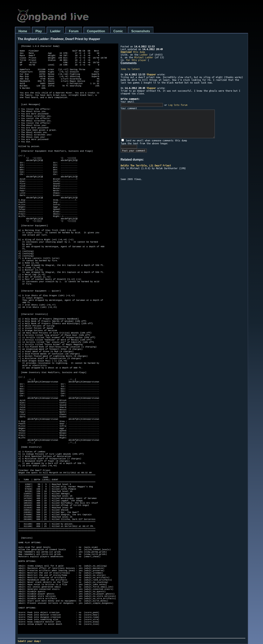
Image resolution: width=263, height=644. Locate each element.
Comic (118, 31)
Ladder (55, 31)
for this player (136, 60)
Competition (96, 31)
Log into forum (178, 105)
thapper (151, 74)
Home (23, 31)
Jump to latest (130, 69)
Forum (74, 31)
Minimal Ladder (144, 57)
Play (39, 31)
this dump (133, 52)
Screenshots (141, 31)
